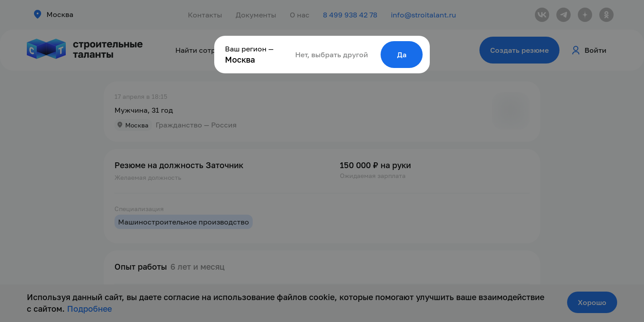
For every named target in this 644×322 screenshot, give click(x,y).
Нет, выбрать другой (332, 55)
